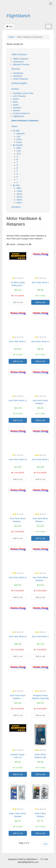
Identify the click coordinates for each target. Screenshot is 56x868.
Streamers (18, 76)
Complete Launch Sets (23, 93)
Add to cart (40, 302)
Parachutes (18, 73)
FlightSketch (18, 16)
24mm (19, 197)
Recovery (16, 69)
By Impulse (18, 145)
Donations (16, 207)
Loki (18, 136)
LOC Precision (19, 96)
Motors (15, 126)
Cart (9, 26)
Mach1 (16, 99)
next (45, 844)
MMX (19, 148)
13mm (19, 191)
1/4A (19, 151)
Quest (16, 105)
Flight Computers (19, 54)
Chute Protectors (21, 79)
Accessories (18, 62)
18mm (19, 194)
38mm (19, 203)
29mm (19, 200)
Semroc (16, 111)
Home (11, 37)
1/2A (19, 154)
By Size (16, 185)
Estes (15, 102)
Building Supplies (19, 83)
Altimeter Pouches (21, 64)
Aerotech (17, 108)
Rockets (15, 89)
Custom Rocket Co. (22, 113)
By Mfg (16, 131)
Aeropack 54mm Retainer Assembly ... (40, 698)
